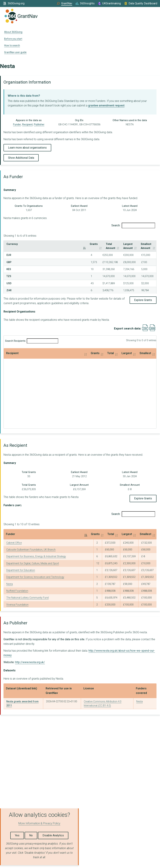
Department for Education (21, 566)
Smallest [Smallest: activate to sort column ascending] (143, 530)
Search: (133, 225)
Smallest (127, 349)
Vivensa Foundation (17, 600)
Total (62, 349)
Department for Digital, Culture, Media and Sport (33, 559)
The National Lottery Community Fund (27, 594)
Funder (17, 124)
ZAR (9, 286)
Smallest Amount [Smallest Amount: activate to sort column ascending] (137, 244)
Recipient (27, 124)
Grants (31, 349)
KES (9, 265)
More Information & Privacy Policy (39, 823)
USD (9, 279)
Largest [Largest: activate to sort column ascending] (122, 530)
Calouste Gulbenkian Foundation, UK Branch (31, 546)
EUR (9, 251)
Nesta (10, 580)
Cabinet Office (14, 539)
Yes (17, 835)
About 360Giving (13, 32)
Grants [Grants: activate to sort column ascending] (53, 244)
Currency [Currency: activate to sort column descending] (12, 244)
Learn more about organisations (27, 148)
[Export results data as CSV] (145, 326)
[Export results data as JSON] (152, 326)
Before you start (13, 39)
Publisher (39, 124)
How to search (12, 45)
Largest (91, 349)
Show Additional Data (21, 158)
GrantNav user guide (15, 52)
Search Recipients (32, 337)
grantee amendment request (106, 105)
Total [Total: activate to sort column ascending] (100, 530)
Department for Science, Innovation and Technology (35, 573)
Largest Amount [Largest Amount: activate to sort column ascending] (105, 244)
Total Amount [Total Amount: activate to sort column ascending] (76, 244)
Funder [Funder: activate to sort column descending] (10, 530)
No (31, 835)
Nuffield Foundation (17, 587)
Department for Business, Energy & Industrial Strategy (36, 552)
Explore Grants (143, 296)
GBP (9, 258)
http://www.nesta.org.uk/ (30, 658)
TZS (9, 272)
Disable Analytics (53, 835)
